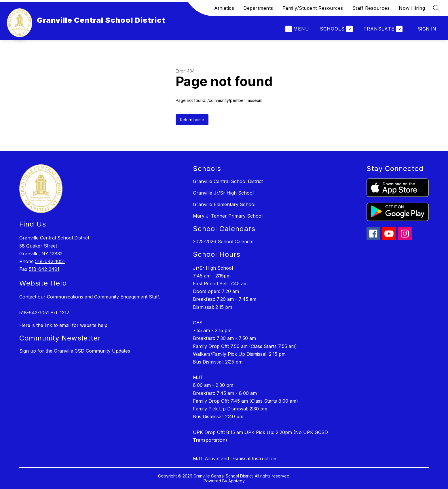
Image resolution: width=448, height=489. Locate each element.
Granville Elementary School (224, 204)
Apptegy (237, 481)
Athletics (224, 8)
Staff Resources (371, 8)
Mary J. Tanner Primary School (228, 216)
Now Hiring (412, 8)
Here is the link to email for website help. (64, 325)
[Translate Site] (382, 29)
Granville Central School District (228, 181)
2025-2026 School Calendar (224, 241)
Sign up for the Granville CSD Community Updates (75, 351)
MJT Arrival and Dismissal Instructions (235, 458)
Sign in (427, 29)
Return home (192, 120)
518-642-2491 (44, 269)
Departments (258, 8)
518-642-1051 (50, 261)
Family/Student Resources (313, 8)
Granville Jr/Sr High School (223, 193)
